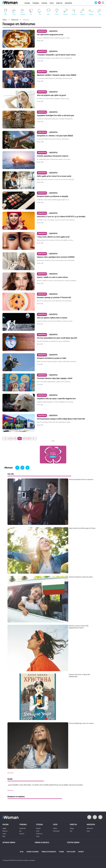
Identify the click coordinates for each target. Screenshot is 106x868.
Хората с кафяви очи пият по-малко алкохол (52, 277)
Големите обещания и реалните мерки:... (81, 577)
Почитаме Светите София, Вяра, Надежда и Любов (55, 378)
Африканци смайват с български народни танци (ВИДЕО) (57, 75)
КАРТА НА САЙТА (71, 852)
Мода (4, 836)
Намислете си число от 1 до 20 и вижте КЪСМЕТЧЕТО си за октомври (61, 217)
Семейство (22, 828)
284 (11, 439)
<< (4, 439)
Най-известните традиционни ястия (50, 35)
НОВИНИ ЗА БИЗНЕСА (42, 843)
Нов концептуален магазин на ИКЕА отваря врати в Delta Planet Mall (61, 419)
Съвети (55, 828)
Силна (38, 831)
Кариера (38, 828)
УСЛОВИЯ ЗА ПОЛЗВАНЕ (33, 852)
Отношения (56, 831)
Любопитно (90, 828)
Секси (52, 3)
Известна (59, 3)
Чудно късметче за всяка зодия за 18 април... (82, 528)
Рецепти (22, 834)
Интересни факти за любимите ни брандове (53, 196)
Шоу (71, 831)
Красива (27, 3)
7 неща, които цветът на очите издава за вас (53, 237)
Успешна (44, 3)
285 (15, 439)
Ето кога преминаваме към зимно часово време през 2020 (57, 338)
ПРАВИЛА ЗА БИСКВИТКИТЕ (49, 852)
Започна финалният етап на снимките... (81, 479)
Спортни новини (73, 843)
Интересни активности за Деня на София (52, 358)
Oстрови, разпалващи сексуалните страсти (53, 156)
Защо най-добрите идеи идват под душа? (51, 95)
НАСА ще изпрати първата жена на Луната (52, 318)
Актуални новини (9, 843)
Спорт (4, 834)
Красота (5, 831)
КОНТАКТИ (81, 852)
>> (35, 439)
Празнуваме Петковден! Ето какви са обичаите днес (56, 115)
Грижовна (36, 3)
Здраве (4, 828)
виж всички (11, 773)
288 (28, 439)
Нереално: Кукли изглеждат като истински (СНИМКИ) (56, 257)
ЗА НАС (22, 852)
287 (24, 439)
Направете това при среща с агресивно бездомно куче (56, 399)
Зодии (38, 836)
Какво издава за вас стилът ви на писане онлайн (54, 176)
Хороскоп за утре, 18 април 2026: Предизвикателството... (79, 627)
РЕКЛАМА (61, 852)
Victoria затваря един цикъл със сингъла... (82, 723)
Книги (88, 831)
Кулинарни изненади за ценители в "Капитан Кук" (54, 297)
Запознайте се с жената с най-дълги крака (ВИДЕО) (55, 136)
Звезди (72, 828)
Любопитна (68, 3)
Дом (20, 831)
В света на (39, 834)
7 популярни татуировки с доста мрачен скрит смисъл (56, 55)
